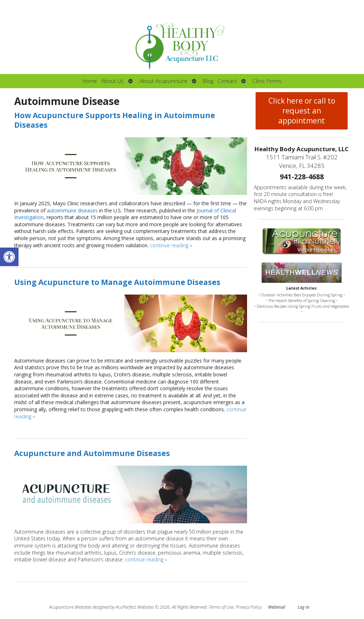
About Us (113, 81)
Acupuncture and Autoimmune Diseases (92, 453)
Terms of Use (221, 607)
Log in (303, 607)
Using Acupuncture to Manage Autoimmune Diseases (117, 282)
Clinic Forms (267, 81)
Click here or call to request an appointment (302, 111)
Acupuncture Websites (70, 607)
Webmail (277, 607)
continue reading (171, 245)
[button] (9, 257)
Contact (227, 81)
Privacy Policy (248, 607)
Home (90, 81)
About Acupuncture (163, 81)
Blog (208, 81)
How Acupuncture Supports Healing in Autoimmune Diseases (115, 120)
